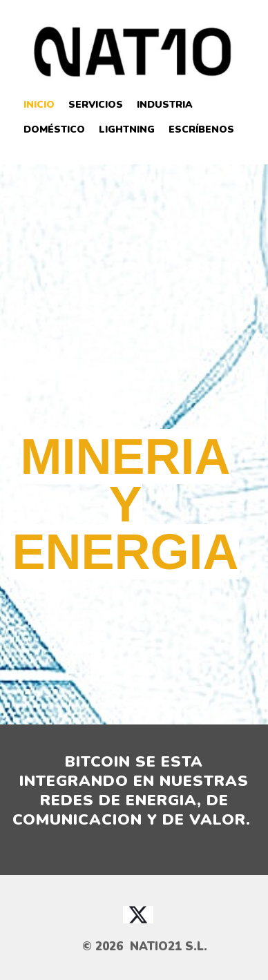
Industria (165, 105)
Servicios (96, 105)
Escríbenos (201, 129)
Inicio (39, 105)
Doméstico (54, 129)
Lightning (127, 129)
